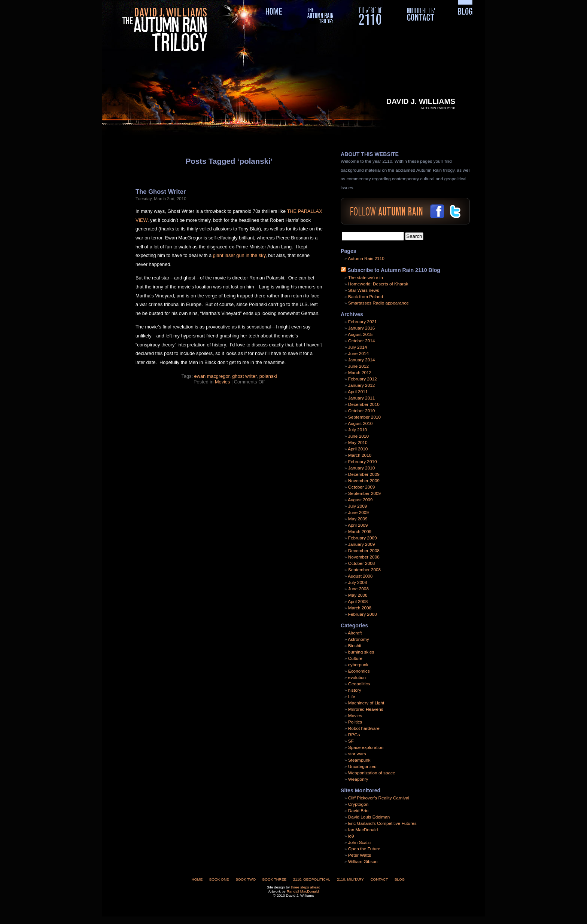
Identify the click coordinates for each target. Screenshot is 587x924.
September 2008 (364, 570)
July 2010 (358, 430)
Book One (219, 879)
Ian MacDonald (363, 830)
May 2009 (358, 519)
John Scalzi (359, 842)
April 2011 (358, 392)
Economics (359, 671)
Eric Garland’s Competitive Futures (382, 823)
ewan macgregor (212, 376)
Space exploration (366, 747)
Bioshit (355, 646)
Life (352, 697)
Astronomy (358, 639)
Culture (355, 658)
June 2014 (358, 354)
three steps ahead (306, 887)
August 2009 (360, 500)
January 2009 (362, 544)
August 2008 (360, 576)
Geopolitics (359, 684)
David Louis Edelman (369, 817)
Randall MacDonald (303, 891)
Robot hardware (364, 728)
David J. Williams (421, 101)
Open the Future (364, 849)
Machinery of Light (366, 703)
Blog (400, 879)
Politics (355, 722)
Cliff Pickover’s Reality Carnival (379, 798)
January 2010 (362, 468)
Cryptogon (358, 804)
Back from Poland (366, 297)
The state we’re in (366, 278)
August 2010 (360, 423)
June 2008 (358, 589)
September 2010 (364, 417)
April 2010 (358, 449)
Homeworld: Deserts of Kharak (378, 284)
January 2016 (362, 328)
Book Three (274, 879)
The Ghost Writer (161, 192)
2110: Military (350, 879)
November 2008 (364, 557)
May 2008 (358, 595)
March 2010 (360, 455)
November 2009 (364, 481)
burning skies (361, 652)
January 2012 (362, 385)
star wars (357, 754)
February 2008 (363, 614)
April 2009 (358, 525)
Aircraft (355, 633)
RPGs (354, 735)
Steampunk (359, 760)
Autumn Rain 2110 (366, 258)
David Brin (358, 811)
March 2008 (360, 608)
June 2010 (358, 436)
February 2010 (363, 462)
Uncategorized (362, 767)
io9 (351, 836)
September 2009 (364, 493)
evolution (357, 677)
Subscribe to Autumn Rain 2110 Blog (394, 270)
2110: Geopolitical (312, 879)
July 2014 (358, 347)
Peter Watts (360, 855)
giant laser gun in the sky (239, 255)
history (355, 690)
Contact (379, 879)
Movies (222, 382)
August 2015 (360, 334)
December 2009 (364, 474)
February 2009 (363, 538)
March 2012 (360, 373)
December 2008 (364, 551)
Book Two (246, 879)
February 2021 (363, 322)
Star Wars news (364, 290)
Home (197, 879)
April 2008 (358, 602)
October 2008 (361, 563)
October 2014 (361, 341)
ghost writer (244, 376)
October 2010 (361, 411)
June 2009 (358, 513)
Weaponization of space (372, 773)
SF (351, 741)
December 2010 (364, 404)
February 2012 (363, 379)
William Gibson (363, 862)
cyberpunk (358, 665)
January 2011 (362, 398)
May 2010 (358, 443)
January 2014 (362, 360)
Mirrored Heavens (366, 709)
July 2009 (358, 506)
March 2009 (360, 532)
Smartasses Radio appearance (378, 303)
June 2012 (358, 366)
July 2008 (358, 582)
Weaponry (358, 779)
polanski (268, 376)
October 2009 (361, 487)
